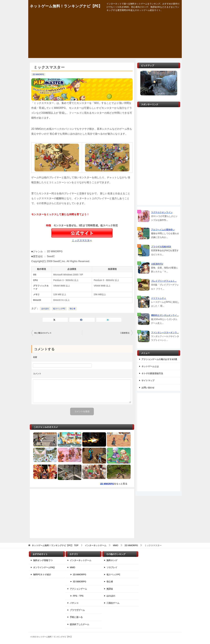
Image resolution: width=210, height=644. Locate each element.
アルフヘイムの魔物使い (163, 230)
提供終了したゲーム (80, 624)
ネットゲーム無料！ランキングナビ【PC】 (66, 6)
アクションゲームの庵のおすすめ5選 (159, 359)
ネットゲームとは (150, 366)
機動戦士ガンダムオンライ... (165, 315)
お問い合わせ (148, 388)
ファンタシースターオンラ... (165, 332)
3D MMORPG (80, 582)
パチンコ (74, 603)
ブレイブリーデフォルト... (164, 281)
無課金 (110, 589)
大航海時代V (157, 264)
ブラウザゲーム (77, 610)
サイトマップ (148, 380)
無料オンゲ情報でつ (43, 560)
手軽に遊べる (76, 617)
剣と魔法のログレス (43, 333)
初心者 (73, 309)
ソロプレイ (112, 567)
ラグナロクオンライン (162, 212)
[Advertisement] (105, 36)
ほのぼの (45, 309)
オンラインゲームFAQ (44, 567)
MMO (72, 567)
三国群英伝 (125, 333)
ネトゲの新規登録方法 (152, 373)
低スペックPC (59, 309)
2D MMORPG (38, 74)
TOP (55, 545)
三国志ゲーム (113, 603)
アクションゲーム (78, 589)
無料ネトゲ (112, 560)
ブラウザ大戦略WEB (161, 247)
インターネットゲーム (81, 560)
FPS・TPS (78, 596)
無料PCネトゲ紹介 (42, 574)
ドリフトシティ (159, 298)
